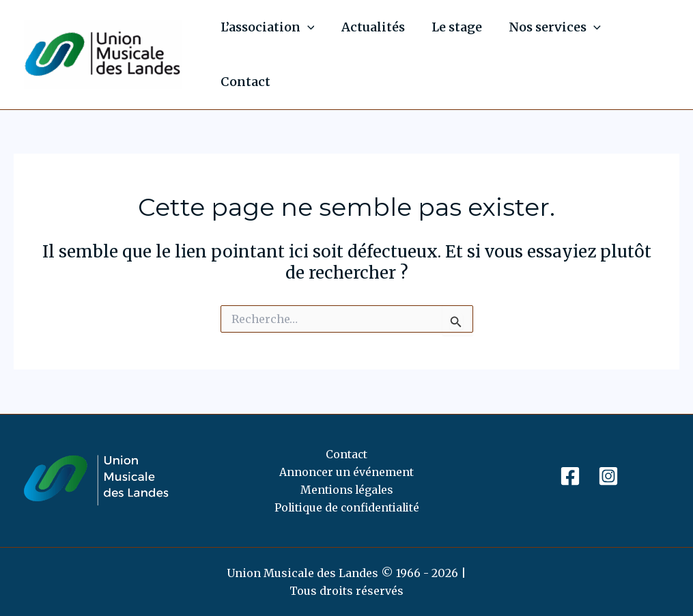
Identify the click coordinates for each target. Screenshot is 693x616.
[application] (306, 27)
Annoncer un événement (347, 471)
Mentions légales (347, 489)
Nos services (547, 27)
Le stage (451, 27)
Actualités (370, 27)
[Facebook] (570, 475)
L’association (266, 27)
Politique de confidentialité (347, 507)
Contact (244, 82)
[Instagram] (608, 475)
